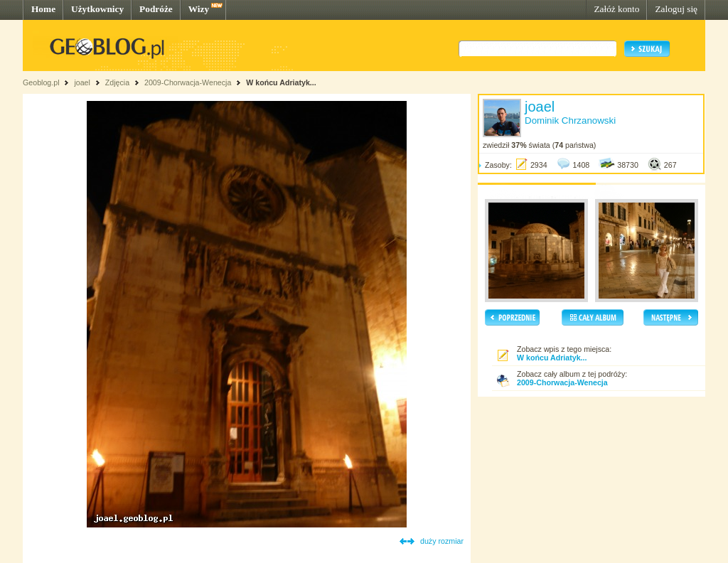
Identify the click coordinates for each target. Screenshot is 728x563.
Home (43, 9)
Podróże (156, 9)
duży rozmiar (442, 541)
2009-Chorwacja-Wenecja (188, 82)
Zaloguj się (676, 9)
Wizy (199, 9)
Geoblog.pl (41, 82)
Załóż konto (616, 9)
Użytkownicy (97, 9)
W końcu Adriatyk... (281, 82)
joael (82, 82)
